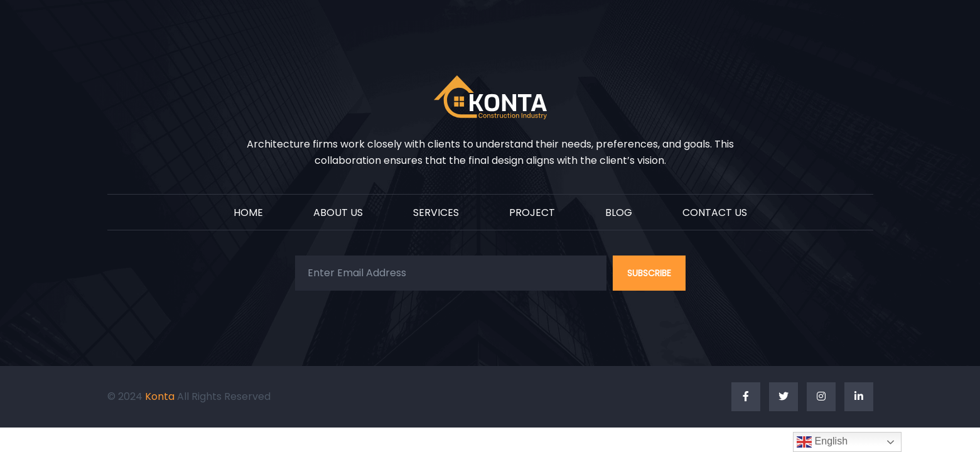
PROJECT (532, 213)
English (822, 442)
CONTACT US (715, 213)
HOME (248, 213)
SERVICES (436, 213)
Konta (161, 396)
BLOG (619, 213)
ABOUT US (338, 213)
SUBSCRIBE (649, 273)
